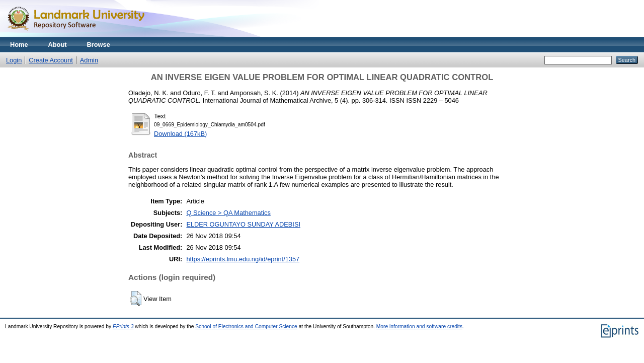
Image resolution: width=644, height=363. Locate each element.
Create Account (51, 60)
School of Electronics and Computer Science (246, 326)
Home (19, 45)
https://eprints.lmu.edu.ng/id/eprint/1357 (243, 259)
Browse (99, 45)
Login (14, 60)
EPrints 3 (123, 326)
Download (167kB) (180, 134)
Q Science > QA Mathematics (228, 213)
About (58, 45)
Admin (89, 60)
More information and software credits (419, 326)
